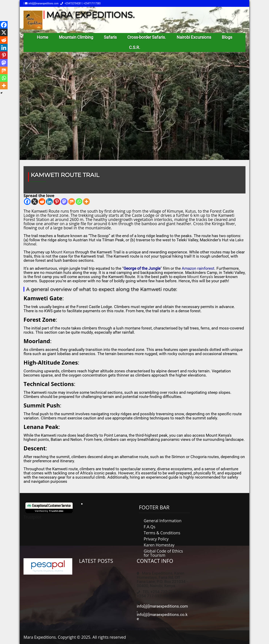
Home (42, 37)
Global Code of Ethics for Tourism (163, 553)
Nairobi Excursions (194, 37)
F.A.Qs (149, 527)
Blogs (227, 37)
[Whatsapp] (79, 202)
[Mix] (72, 202)
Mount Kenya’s (200, 277)
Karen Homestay (159, 545)
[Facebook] (27, 202)
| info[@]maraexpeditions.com (41, 3)
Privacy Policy (156, 539)
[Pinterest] (57, 202)
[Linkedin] (49, 202)
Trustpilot (32, 517)
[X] (35, 202)
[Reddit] (42, 202)
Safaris (110, 37)
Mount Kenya (63, 252)
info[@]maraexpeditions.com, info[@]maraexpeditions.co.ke (162, 613)
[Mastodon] (64, 202)
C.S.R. (135, 48)
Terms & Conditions (162, 533)
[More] (86, 202)
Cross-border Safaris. (147, 37)
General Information (162, 521)
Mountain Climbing (76, 37)
